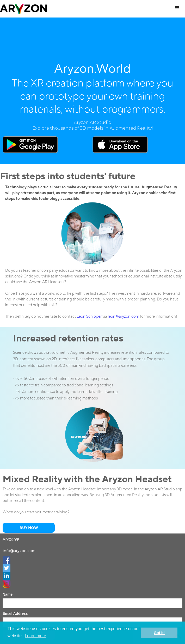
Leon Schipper (89, 316)
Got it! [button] (159, 633)
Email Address (15, 613)
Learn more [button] (35, 636)
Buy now (29, 528)
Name (8, 594)
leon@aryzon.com (124, 316)
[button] (177, 8)
